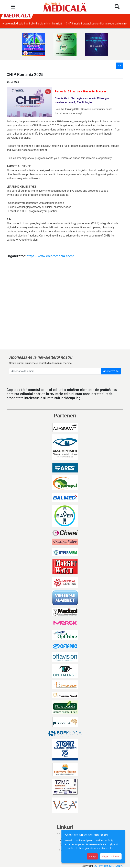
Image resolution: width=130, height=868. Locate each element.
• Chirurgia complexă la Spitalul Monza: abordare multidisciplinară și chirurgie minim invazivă (57, 24)
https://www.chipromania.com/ (50, 256)
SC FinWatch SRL (104, 866)
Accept (92, 856)
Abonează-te (111, 371)
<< (120, 66)
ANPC (120, 866)
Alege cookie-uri (111, 856)
